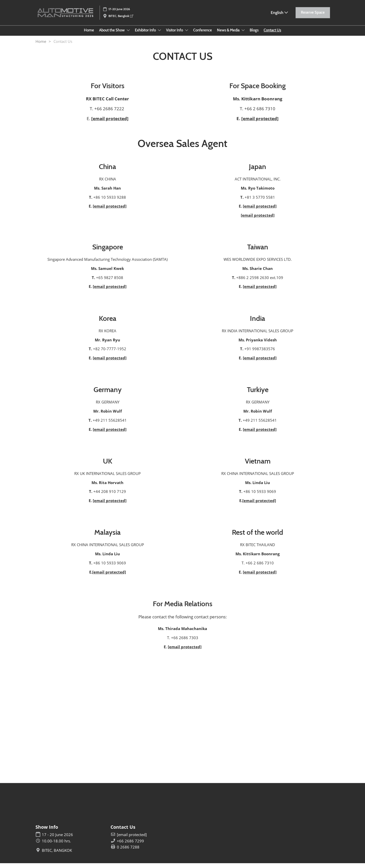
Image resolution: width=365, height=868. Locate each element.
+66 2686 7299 (130, 846)
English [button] (279, 15)
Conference (203, 35)
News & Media (229, 35)
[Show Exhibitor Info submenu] (159, 35)
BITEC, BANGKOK (57, 855)
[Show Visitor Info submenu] (187, 35)
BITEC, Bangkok (121, 18)
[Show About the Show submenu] (128, 35)
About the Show (112, 35)
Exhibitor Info (146, 35)
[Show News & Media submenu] (243, 35)
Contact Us (272, 35)
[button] (313, 15)
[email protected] (110, 123)
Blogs (254, 35)
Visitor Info (175, 35)
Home (89, 35)
